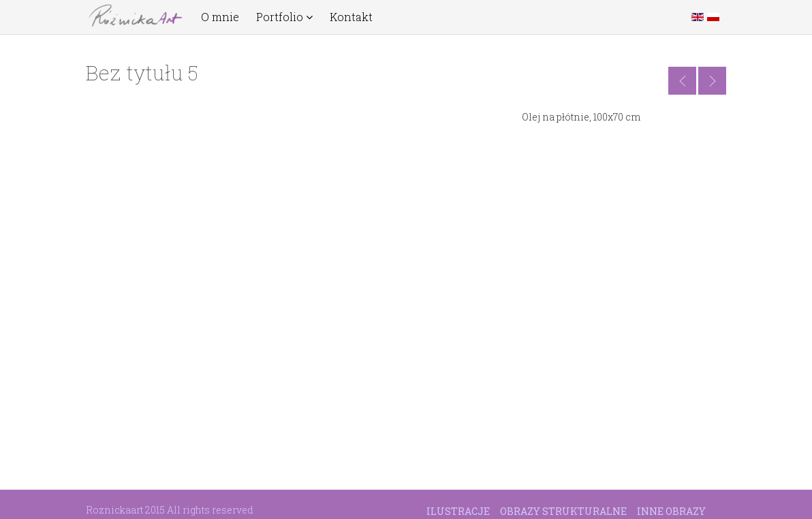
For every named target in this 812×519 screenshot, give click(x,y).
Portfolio (284, 17)
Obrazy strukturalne (563, 511)
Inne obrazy (671, 511)
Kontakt (351, 17)
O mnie (220, 17)
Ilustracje (458, 511)
